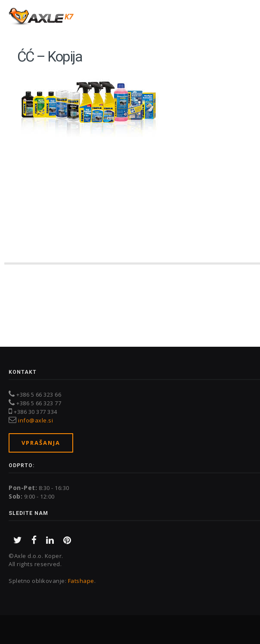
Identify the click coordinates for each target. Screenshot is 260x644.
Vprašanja (41, 443)
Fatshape (81, 581)
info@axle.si (36, 420)
